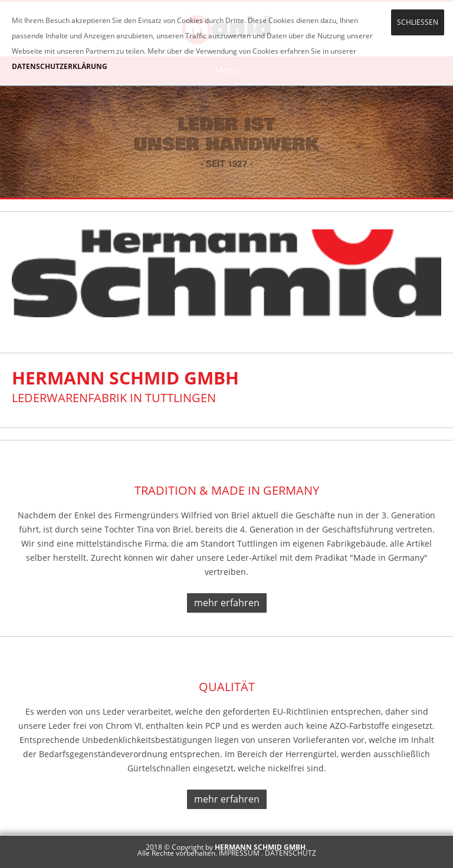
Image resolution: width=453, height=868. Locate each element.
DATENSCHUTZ (290, 853)
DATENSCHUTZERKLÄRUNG (60, 66)
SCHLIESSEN (418, 22)
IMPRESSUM (239, 853)
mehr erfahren (227, 603)
